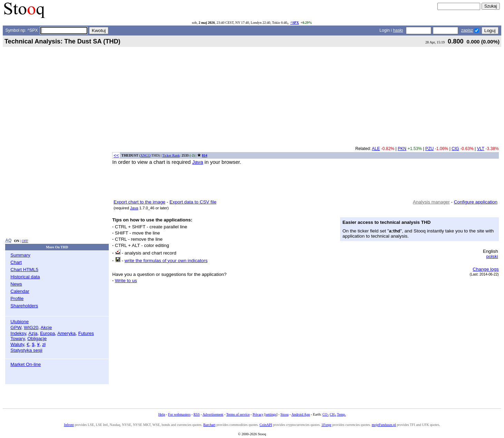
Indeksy (18, 333)
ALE (376, 149)
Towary (18, 339)
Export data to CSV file (193, 202)
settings (271, 414)
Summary (20, 255)
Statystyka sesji (26, 350)
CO (326, 414)
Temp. (341, 414)
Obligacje (37, 339)
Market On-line (26, 364)
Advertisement (213, 414)
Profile (17, 298)
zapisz (467, 30)
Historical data (25, 277)
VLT (481, 149)
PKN (402, 149)
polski (492, 256)
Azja (33, 333)
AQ (8, 240)
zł (44, 344)
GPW (16, 327)
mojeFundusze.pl (384, 425)
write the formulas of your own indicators (166, 261)
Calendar (20, 291)
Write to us (126, 281)
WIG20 (31, 327)
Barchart (209, 425)
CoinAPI (266, 425)
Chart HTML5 (24, 270)
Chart (16, 262)
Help (162, 414)
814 (205, 155)
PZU (429, 149)
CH (333, 414)
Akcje (46, 327)
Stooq (284, 414)
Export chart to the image (139, 202)
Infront (69, 425)
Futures (86, 333)
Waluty (17, 344)
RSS (196, 414)
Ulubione (20, 322)
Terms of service (238, 414)
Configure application (476, 202)
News (16, 284)
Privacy (258, 414)
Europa (47, 333)
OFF (25, 241)
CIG (455, 149)
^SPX (295, 23)
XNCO (146, 155)
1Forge (326, 425)
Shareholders (24, 306)
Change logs (486, 269)
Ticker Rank (171, 155)
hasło (398, 30)
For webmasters (179, 414)
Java (198, 162)
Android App (301, 414)
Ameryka (66, 333)
